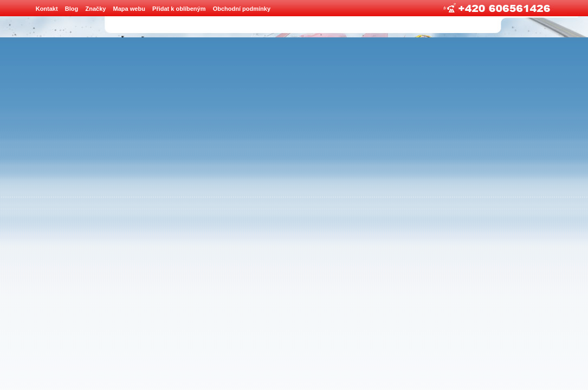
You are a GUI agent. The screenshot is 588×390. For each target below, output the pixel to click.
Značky (95, 9)
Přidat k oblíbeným (179, 9)
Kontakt (47, 9)
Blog (72, 9)
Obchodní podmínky (242, 9)
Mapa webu (129, 9)
